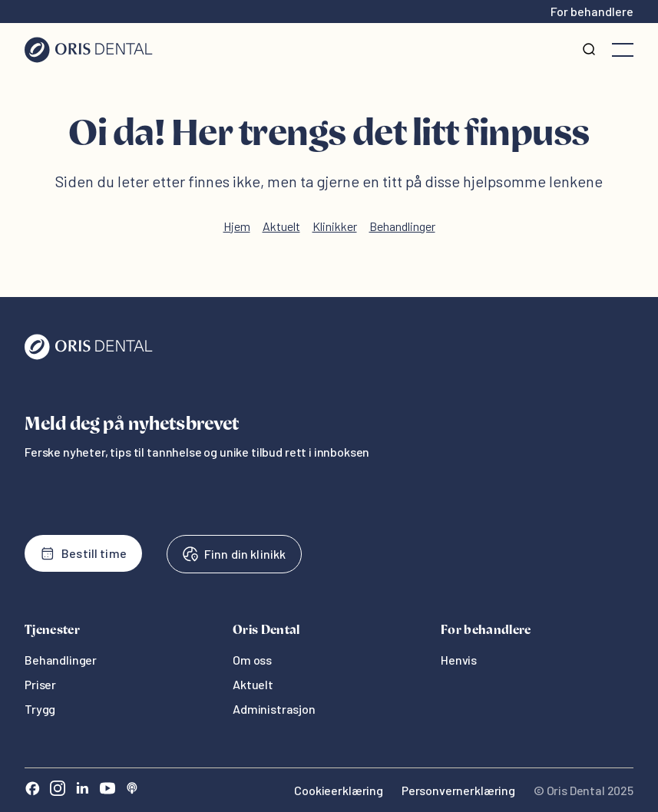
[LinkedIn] (82, 790)
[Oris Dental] (89, 356)
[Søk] (589, 50)
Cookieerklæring (339, 790)
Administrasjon (274, 709)
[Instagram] (58, 790)
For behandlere (592, 11)
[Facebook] (32, 790)
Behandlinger (402, 226)
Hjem (237, 226)
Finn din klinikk (234, 554)
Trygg (40, 709)
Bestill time (83, 553)
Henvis (459, 660)
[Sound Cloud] (132, 790)
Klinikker (335, 226)
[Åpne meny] (623, 50)
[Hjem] (89, 50)
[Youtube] (107, 790)
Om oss (252, 660)
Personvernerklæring (458, 790)
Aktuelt (281, 226)
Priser (40, 684)
